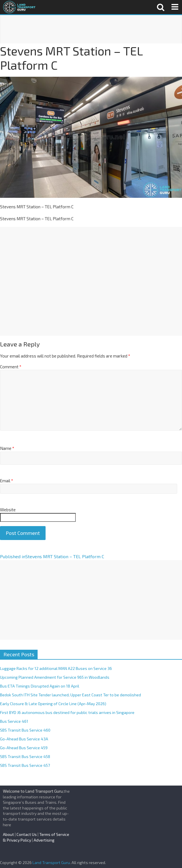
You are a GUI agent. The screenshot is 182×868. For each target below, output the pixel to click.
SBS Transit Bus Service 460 (25, 730)
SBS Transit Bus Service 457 (25, 765)
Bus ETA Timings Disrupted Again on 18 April (40, 686)
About (8, 834)
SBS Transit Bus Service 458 (25, 756)
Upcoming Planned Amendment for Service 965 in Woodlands (55, 677)
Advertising (44, 840)
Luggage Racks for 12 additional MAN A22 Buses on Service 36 (56, 668)
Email (7, 481)
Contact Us (27, 834)
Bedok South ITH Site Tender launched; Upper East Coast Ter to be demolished (70, 695)
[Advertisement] (91, 29)
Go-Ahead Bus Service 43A (24, 739)
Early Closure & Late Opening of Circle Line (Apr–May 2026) (53, 704)
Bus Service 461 (14, 721)
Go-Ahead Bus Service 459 (24, 748)
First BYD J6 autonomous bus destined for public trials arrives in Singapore (67, 712)
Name (7, 448)
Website (8, 510)
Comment (11, 367)
